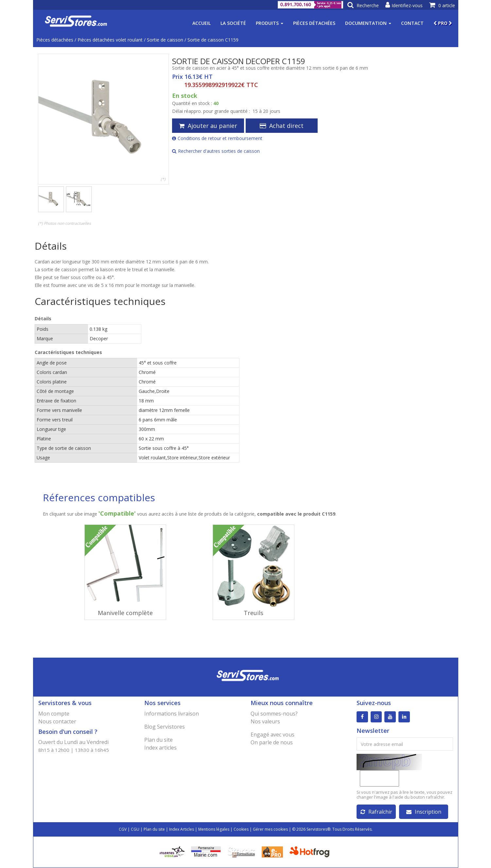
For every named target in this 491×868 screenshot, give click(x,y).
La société (233, 23)
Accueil (202, 23)
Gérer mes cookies (270, 830)
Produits (270, 23)
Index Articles (182, 830)
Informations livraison (172, 714)
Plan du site (158, 740)
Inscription (424, 812)
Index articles (160, 748)
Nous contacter (57, 721)
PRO (443, 23)
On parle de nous (272, 742)
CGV (123, 830)
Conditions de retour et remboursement (217, 138)
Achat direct (282, 126)
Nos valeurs (265, 721)
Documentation (368, 23)
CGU (135, 830)
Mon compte (54, 714)
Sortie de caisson (165, 40)
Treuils (254, 613)
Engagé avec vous (272, 735)
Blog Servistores (165, 727)
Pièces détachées (314, 23)
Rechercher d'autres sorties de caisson (216, 151)
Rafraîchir (376, 812)
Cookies (241, 830)
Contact (412, 23)
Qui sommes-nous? (274, 714)
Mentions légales (214, 830)
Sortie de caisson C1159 (213, 40)
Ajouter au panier (208, 126)
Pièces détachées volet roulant (110, 40)
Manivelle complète (125, 613)
